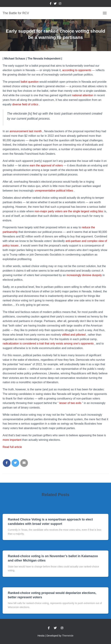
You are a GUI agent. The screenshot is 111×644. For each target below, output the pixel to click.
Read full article (12, 447)
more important (12, 440)
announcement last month (26, 131)
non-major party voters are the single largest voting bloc (69, 211)
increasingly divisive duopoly (84, 275)
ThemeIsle (68, 636)
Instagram (60, 4)
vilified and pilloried (74, 335)
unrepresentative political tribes (54, 191)
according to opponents (77, 70)
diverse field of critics (26, 104)
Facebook (51, 4)
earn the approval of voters (47, 165)
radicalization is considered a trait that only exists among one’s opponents (49, 344)
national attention (83, 95)
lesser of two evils (71, 403)
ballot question (30, 82)
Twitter (55, 4)
